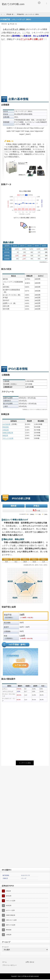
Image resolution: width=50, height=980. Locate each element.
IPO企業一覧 (13, 24)
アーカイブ (5, 947)
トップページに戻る (25, 763)
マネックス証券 (8, 438)
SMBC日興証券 (8, 433)
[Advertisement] (25, 69)
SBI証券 (5, 436)
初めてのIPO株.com (23, 976)
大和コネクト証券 (11, 920)
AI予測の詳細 (21, 665)
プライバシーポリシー (10, 965)
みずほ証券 (6, 424)
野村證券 (6, 427)
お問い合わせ (30, 962)
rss (39, 3)
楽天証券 (9, 896)
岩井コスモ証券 (11, 925)
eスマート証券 (10, 910)
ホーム (5, 962)
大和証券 (6, 430)
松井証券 (9, 905)
